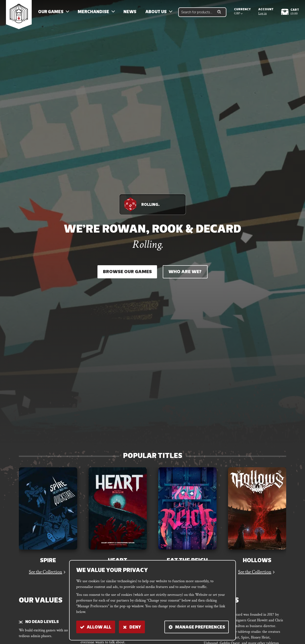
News (130, 12)
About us (156, 12)
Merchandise (93, 12)
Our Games (51, 12)
